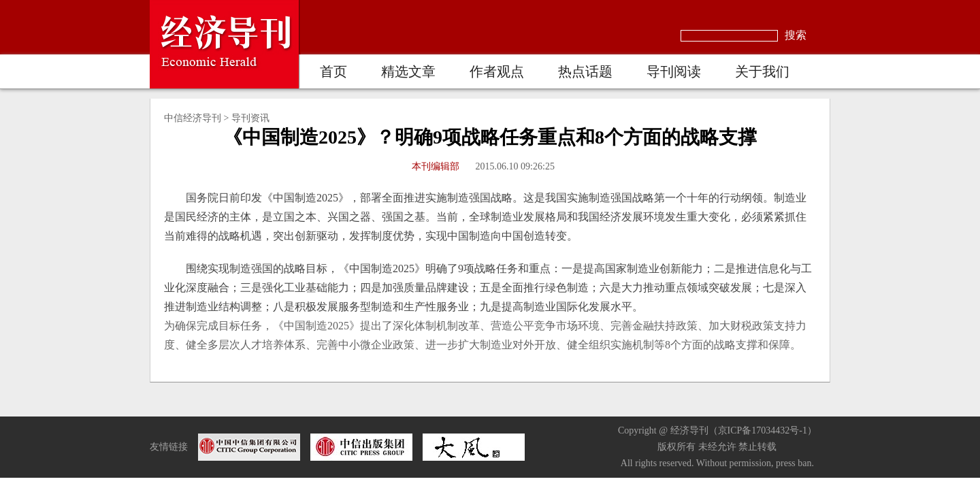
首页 (333, 71)
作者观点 (497, 71)
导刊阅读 (674, 71)
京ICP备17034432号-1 (763, 430)
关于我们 (762, 71)
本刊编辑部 (436, 166)
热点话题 (585, 71)
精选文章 (408, 71)
